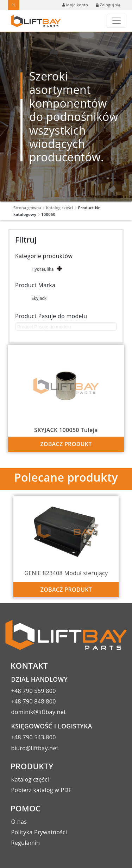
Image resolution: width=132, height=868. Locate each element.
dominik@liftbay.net (39, 712)
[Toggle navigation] (117, 21)
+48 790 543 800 (34, 737)
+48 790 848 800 (34, 701)
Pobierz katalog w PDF (41, 790)
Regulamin (26, 843)
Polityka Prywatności (39, 832)
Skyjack (39, 298)
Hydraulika (42, 269)
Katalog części (60, 208)
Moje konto (75, 5)
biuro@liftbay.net (35, 748)
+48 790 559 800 (34, 691)
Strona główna (27, 208)
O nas (19, 822)
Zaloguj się (108, 5)
